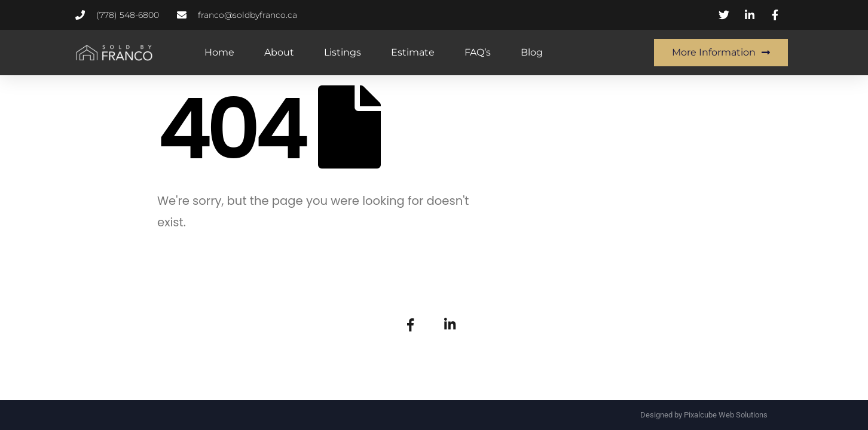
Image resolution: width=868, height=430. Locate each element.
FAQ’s (478, 52)
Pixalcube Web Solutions (726, 415)
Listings (343, 52)
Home (219, 52)
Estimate (413, 52)
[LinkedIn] (450, 324)
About (279, 52)
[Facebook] (410, 324)
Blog (532, 52)
